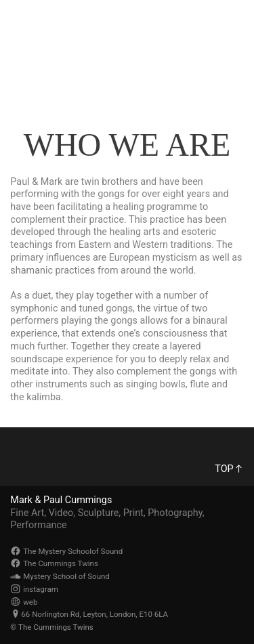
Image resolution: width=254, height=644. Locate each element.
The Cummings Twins (69, 45)
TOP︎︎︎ (229, 469)
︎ (234, 20)
